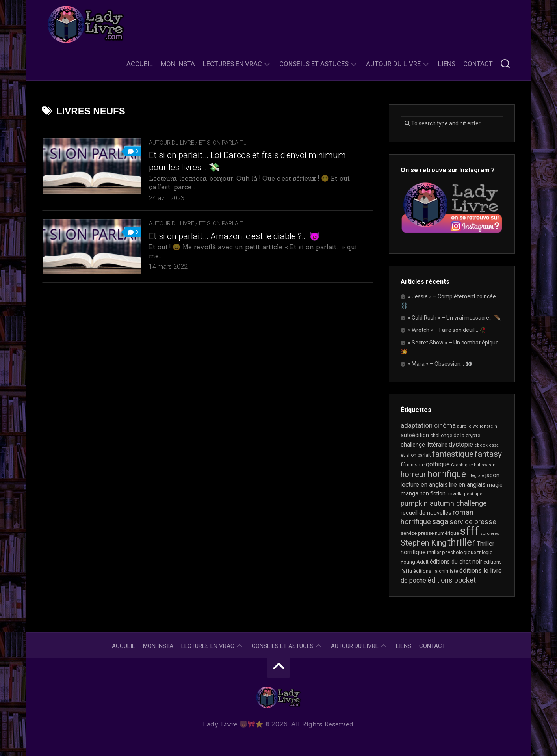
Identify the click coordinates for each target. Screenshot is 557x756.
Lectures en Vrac (232, 64)
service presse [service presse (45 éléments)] (473, 522)
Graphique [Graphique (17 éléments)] (462, 465)
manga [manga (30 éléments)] (409, 493)
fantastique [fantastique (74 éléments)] (453, 454)
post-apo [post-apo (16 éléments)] (473, 494)
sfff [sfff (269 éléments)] (470, 531)
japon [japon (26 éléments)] (492, 475)
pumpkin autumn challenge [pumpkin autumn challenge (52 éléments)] (444, 503)
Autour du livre (393, 64)
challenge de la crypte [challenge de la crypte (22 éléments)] (455, 435)
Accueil (140, 64)
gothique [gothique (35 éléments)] (438, 464)
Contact (478, 64)
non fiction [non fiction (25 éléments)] (433, 493)
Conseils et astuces (314, 64)
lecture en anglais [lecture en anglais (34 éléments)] (424, 485)
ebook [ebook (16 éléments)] (481, 445)
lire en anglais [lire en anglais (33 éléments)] (467, 485)
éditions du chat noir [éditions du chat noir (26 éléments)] (456, 562)
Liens (447, 64)
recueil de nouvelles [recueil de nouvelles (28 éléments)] (426, 513)
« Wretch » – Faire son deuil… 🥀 (447, 330)
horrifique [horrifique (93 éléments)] (447, 474)
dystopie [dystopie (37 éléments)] (461, 444)
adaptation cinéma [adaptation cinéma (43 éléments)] (428, 425)
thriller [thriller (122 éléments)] (461, 542)
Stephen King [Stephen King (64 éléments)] (423, 543)
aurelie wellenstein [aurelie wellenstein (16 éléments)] (477, 426)
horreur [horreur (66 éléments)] (413, 474)
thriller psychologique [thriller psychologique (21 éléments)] (452, 552)
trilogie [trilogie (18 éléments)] (485, 553)
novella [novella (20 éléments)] (455, 494)
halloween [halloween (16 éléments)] (485, 465)
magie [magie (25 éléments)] (495, 485)
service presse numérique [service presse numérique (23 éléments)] (430, 533)
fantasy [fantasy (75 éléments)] (488, 454)
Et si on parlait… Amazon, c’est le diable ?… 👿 (234, 236)
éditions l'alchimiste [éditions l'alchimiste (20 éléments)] (436, 571)
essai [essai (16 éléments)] (494, 445)
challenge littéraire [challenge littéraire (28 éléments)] (424, 445)
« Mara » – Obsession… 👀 (440, 364)
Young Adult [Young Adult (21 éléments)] (415, 562)
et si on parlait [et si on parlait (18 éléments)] (416, 455)
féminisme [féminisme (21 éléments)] (413, 465)
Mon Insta (178, 64)
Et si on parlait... (223, 143)
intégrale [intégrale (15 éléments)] (476, 476)
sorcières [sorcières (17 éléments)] (490, 533)
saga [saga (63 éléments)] (440, 522)
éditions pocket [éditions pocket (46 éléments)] (452, 580)
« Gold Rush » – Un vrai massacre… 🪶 (454, 318)
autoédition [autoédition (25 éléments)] (415, 435)
